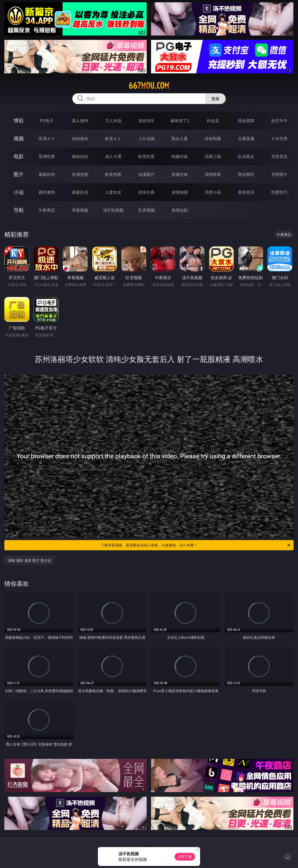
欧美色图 (113, 174)
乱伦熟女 (246, 156)
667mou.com (149, 86)
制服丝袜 (180, 156)
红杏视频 (146, 210)
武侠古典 (146, 192)
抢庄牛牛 (279, 121)
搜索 (215, 99)
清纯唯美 (213, 174)
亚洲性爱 (47, 156)
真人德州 (80, 121)
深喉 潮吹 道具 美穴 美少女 (30, 560)
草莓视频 (80, 210)
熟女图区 (246, 174)
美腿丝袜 (180, 174)
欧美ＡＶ (113, 139)
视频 (19, 138)
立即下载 (185, 857)
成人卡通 (113, 156)
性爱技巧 (279, 192)
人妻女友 (113, 192)
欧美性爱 (146, 156)
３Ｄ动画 (146, 139)
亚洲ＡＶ (47, 139)
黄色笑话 (246, 192)
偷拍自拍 (80, 156)
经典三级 (213, 156)
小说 (19, 192)
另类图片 (279, 174)
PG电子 (47, 121)
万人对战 (113, 121)
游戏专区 (146, 121)
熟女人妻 (180, 139)
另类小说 (213, 192)
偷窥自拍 (47, 174)
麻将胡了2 (180, 121)
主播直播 (246, 139)
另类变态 (279, 156)
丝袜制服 (213, 139)
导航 (19, 210)
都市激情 (47, 192)
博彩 (19, 121)
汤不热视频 (113, 210)
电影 (19, 156)
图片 (19, 174)
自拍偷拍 (80, 139)
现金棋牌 (246, 121)
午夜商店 (47, 210)
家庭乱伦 (80, 192)
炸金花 (213, 121)
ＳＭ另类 (279, 139)
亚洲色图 (80, 174)
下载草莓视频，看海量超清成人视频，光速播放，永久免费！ (196, 545)
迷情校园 (180, 192)
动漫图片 (146, 174)
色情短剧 (180, 210)
